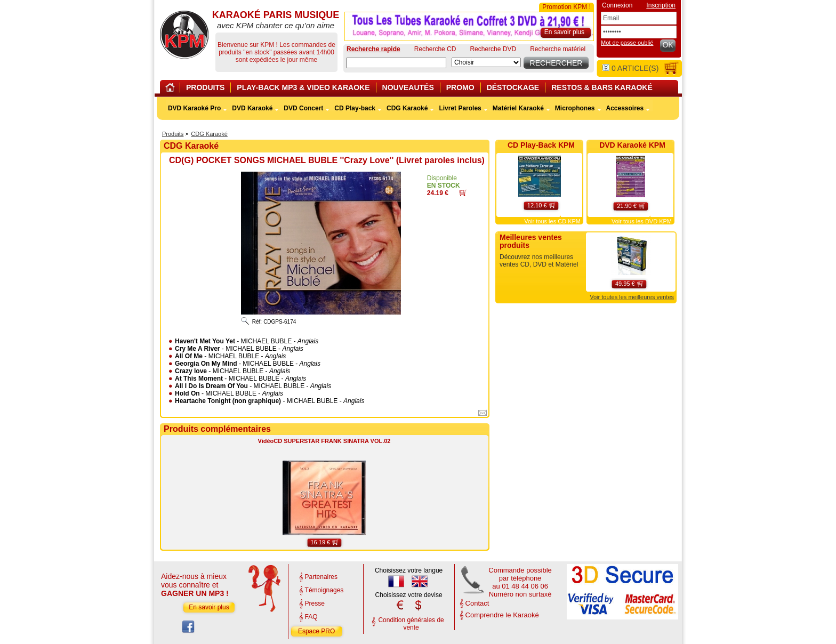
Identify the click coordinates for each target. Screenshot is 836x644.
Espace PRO (316, 631)
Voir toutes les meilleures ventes (632, 297)
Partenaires (321, 577)
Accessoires (625, 108)
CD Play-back (355, 108)
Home (172, 89)
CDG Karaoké (209, 134)
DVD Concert (303, 108)
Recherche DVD (493, 49)
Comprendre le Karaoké (502, 615)
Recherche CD (435, 49)
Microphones (575, 108)
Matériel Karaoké (518, 108)
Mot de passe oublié (627, 43)
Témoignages (324, 590)
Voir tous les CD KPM (552, 221)
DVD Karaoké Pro (194, 108)
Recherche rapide (373, 49)
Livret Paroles (460, 108)
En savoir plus (209, 607)
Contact (477, 603)
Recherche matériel (558, 49)
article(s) (630, 68)
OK (668, 45)
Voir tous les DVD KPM (642, 221)
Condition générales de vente (411, 624)
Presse (315, 603)
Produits (173, 134)
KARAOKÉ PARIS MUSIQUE (184, 35)
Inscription (661, 5)
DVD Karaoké (252, 108)
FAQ (311, 617)
